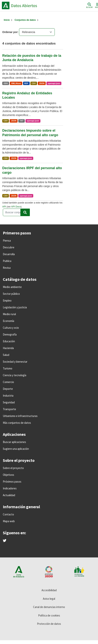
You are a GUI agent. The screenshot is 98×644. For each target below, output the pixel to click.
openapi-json (54, 83)
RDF (26, 83)
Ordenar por (10, 32)
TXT (22, 121)
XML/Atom (16, 83)
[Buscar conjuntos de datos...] (16, 212)
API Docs (16, 207)
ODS (6, 83)
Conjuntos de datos (25, 20)
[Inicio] (7, 20)
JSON (42, 83)
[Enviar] (25, 212)
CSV (34, 83)
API (4, 207)
